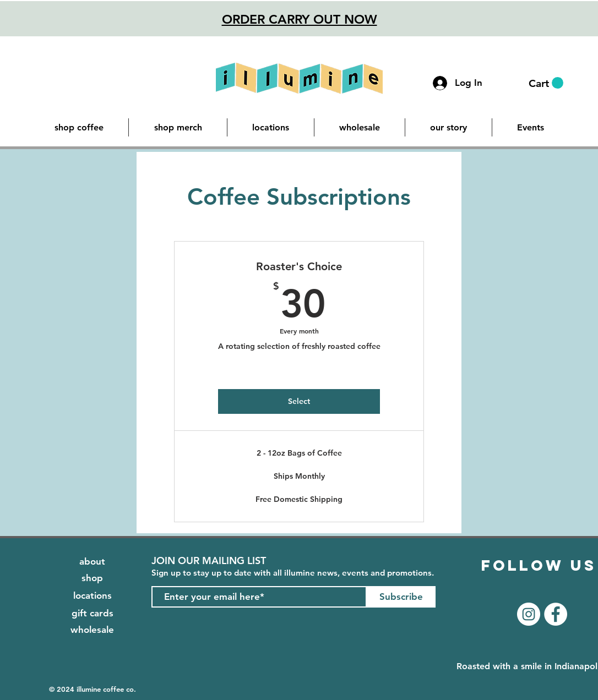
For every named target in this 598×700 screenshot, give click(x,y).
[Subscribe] (401, 597)
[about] (92, 562)
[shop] (92, 578)
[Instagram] (529, 614)
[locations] (92, 596)
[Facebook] (556, 614)
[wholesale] (92, 630)
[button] (546, 83)
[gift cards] (92, 614)
